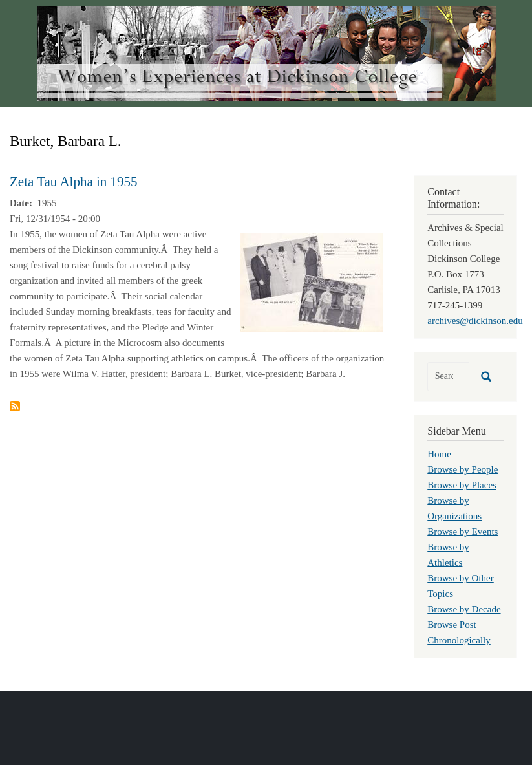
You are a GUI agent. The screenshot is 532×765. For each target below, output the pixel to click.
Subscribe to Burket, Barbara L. (15, 406)
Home (439, 454)
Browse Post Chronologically (459, 632)
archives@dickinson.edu (475, 321)
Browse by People (463, 469)
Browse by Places (462, 485)
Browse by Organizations (454, 508)
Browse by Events (463, 532)
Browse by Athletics (448, 555)
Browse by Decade (464, 609)
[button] (312, 281)
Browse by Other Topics (460, 586)
